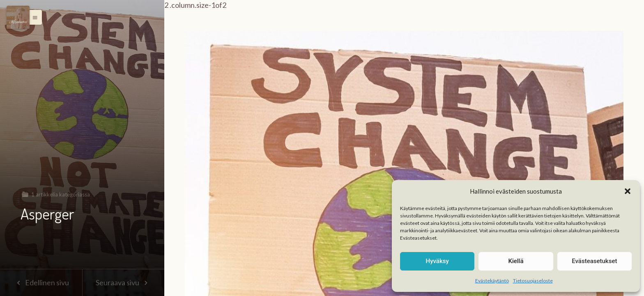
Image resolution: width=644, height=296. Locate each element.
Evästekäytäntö (492, 281)
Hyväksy (437, 261)
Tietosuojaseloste (533, 281)
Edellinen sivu (41, 282)
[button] (628, 191)
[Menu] (18, 17)
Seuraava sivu (123, 282)
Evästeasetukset (594, 261)
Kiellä (516, 261)
